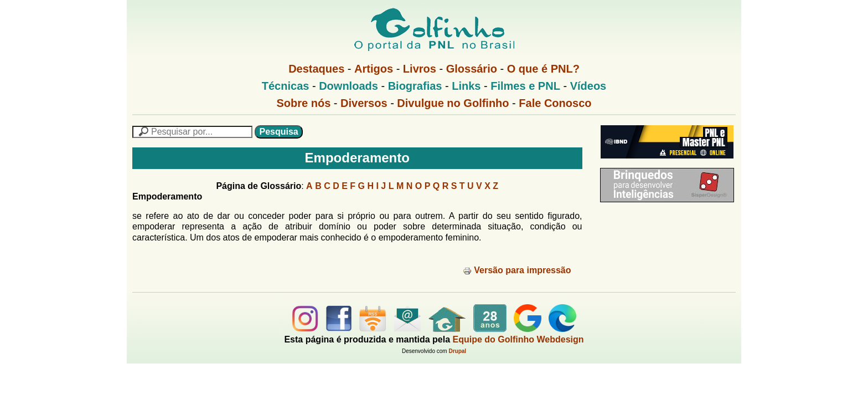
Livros (420, 69)
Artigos (374, 69)
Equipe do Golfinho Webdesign (518, 339)
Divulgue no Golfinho (453, 103)
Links (466, 86)
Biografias (415, 86)
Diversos (364, 103)
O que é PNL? (543, 69)
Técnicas (286, 86)
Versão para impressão (517, 270)
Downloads (348, 86)
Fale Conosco (555, 103)
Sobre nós (304, 103)
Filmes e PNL (525, 86)
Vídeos (588, 86)
